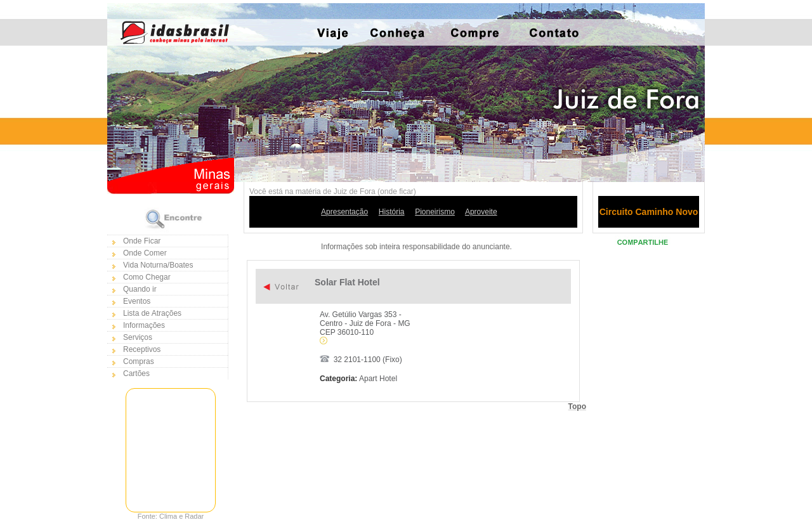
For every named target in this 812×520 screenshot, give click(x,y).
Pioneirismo (435, 212)
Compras (139, 361)
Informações (144, 325)
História (392, 212)
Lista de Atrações (152, 313)
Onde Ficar (142, 241)
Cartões (136, 374)
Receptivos (142, 349)
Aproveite (481, 212)
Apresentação (344, 212)
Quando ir (140, 289)
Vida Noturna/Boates (158, 265)
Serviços (138, 337)
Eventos (137, 301)
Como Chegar (147, 277)
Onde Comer (145, 253)
